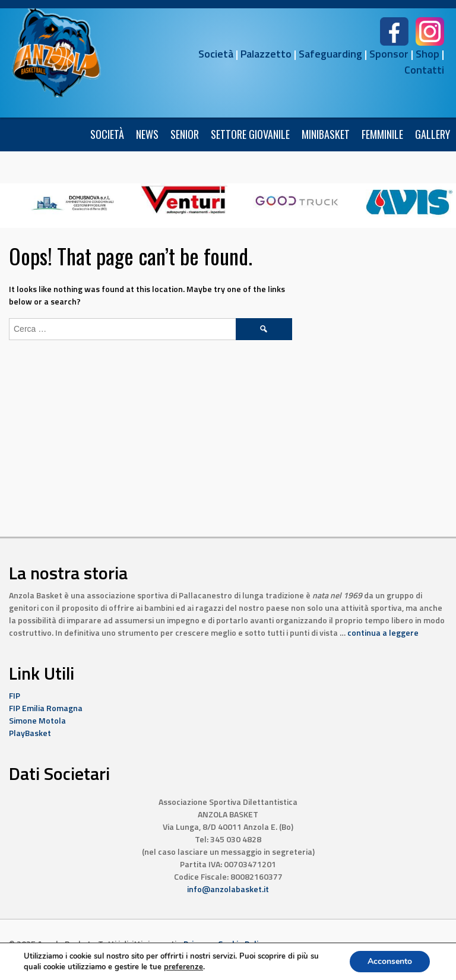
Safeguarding (330, 54)
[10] (185, 199)
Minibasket (326, 134)
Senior (185, 134)
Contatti (424, 70)
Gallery (433, 134)
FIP (15, 695)
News (147, 134)
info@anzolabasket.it (228, 889)
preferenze (183, 967)
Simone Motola (37, 720)
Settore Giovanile (250, 134)
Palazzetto (266, 54)
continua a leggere (383, 632)
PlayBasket (30, 733)
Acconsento (390, 961)
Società (216, 54)
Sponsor (389, 54)
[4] (297, 199)
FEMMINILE (382, 134)
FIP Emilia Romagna (46, 708)
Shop (427, 54)
